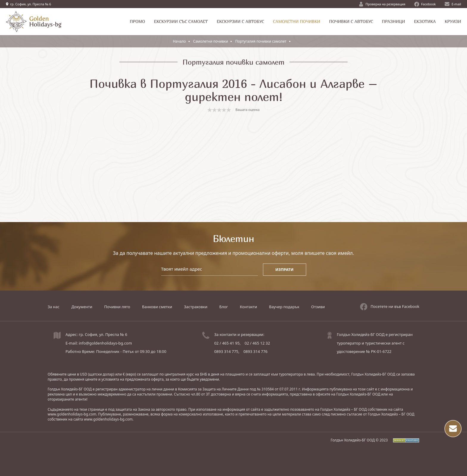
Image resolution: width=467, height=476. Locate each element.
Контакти (248, 307)
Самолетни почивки (211, 41)
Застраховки (196, 307)
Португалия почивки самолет (261, 41)
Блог (224, 307)
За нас (54, 307)
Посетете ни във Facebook (390, 307)
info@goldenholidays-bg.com (105, 343)
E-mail (453, 4)
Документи (82, 307)
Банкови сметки (157, 307)
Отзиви (318, 307)
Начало (179, 41)
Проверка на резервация (382, 4)
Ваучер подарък (284, 307)
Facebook (425, 4)
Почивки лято (117, 307)
